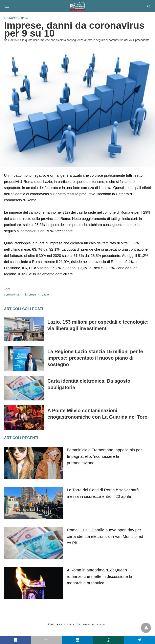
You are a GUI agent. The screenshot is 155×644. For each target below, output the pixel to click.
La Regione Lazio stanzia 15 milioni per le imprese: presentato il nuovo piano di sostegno (95, 358)
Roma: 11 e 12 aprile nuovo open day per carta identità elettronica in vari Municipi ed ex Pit (105, 536)
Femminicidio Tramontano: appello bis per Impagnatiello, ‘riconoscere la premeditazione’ (104, 456)
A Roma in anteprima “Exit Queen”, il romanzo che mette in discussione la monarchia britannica (100, 576)
